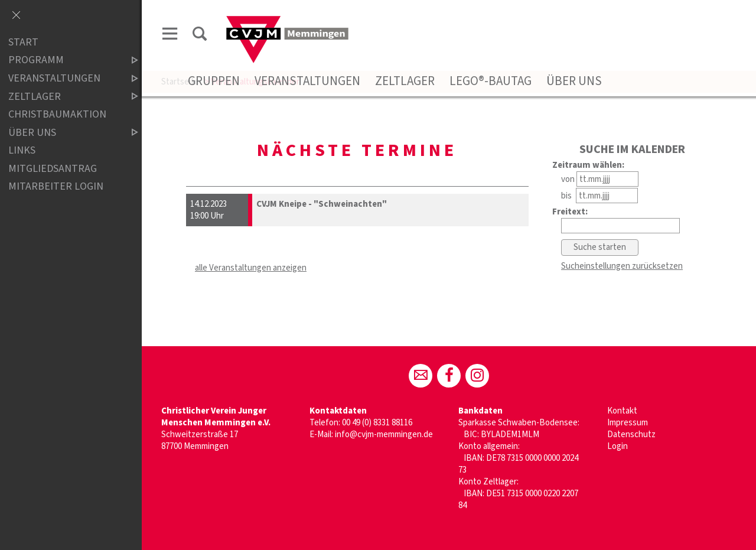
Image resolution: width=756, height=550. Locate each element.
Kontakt (622, 411)
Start (23, 42)
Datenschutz (631, 435)
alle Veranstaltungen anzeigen (251, 268)
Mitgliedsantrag (53, 169)
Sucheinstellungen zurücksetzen (622, 266)
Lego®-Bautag (491, 81)
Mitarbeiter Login (56, 187)
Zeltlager (405, 81)
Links (22, 150)
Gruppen (214, 81)
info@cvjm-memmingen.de (384, 435)
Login (617, 446)
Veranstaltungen (307, 81)
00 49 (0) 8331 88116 (377, 423)
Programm (63, 61)
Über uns (574, 81)
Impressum (628, 423)
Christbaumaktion (57, 114)
